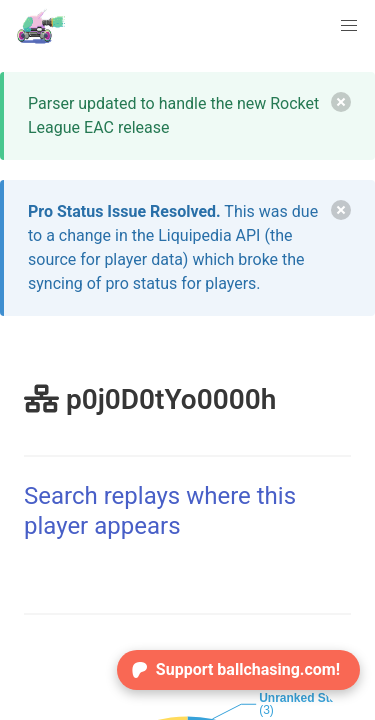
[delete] (341, 102)
